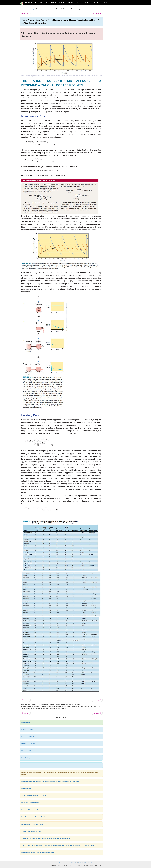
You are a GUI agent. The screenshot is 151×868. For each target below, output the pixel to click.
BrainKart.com (31, 3)
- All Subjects (28, 729)
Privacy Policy (62, 862)
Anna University (51, 2)
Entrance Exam (97, 2)
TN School (86, 2)
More (106, 2)
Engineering (70, 2)
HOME (41, 2)
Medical (61, 2)
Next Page (97, 14)
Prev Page (25, 14)
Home (22, 9)
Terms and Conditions (72, 862)
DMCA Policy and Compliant (85, 862)
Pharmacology (30, 9)
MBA (78, 2)
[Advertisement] (118, 37)
